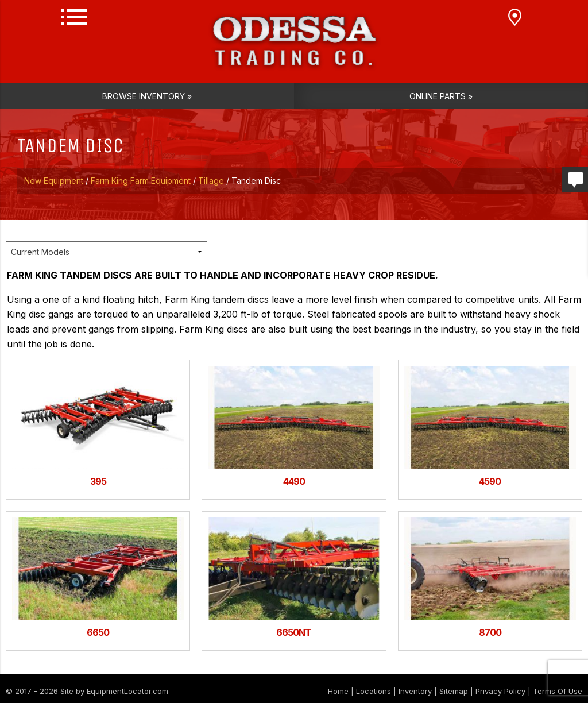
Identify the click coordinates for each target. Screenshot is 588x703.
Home (338, 691)
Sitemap (454, 691)
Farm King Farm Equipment (141, 181)
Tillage (211, 181)
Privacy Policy (500, 691)
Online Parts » (441, 96)
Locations (374, 691)
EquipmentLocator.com (127, 691)
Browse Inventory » (147, 96)
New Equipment (54, 181)
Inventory (415, 691)
